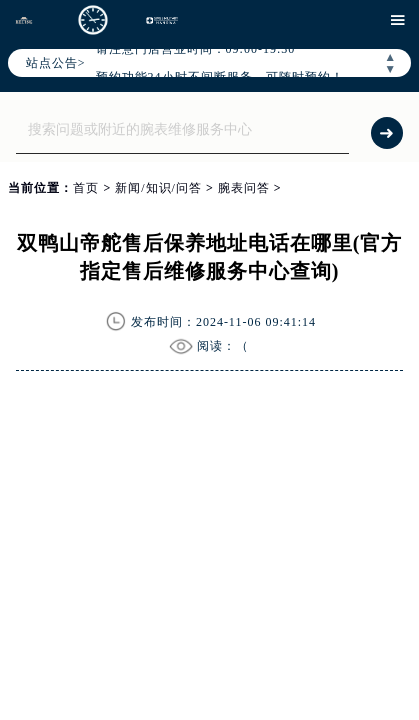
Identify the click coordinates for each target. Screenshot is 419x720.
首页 (86, 188)
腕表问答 (244, 188)
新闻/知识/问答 (158, 188)
